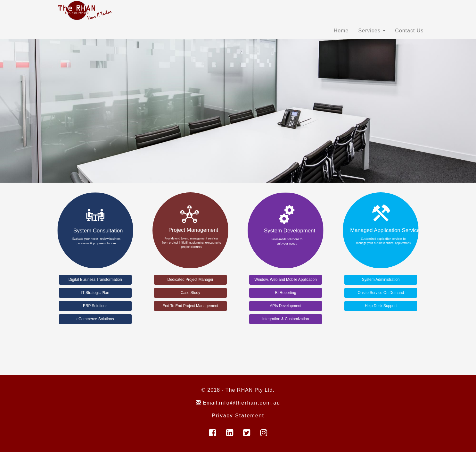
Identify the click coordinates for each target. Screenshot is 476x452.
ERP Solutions (95, 306)
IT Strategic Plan (95, 293)
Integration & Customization (286, 319)
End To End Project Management (190, 306)
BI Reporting (286, 293)
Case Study (190, 293)
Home (341, 31)
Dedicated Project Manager (190, 280)
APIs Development (285, 306)
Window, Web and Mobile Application (286, 280)
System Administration (381, 280)
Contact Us (409, 31)
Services (372, 31)
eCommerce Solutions (95, 319)
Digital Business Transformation (95, 280)
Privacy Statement (238, 416)
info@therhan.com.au (250, 403)
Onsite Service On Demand (381, 293)
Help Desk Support (381, 306)
